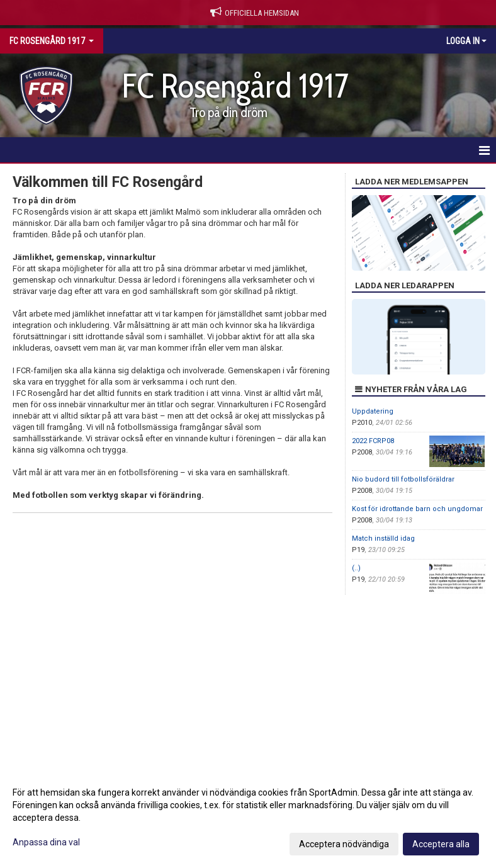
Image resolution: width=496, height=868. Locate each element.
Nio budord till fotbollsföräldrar (403, 479)
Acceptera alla (441, 844)
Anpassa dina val (46, 842)
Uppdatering (373, 411)
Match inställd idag (383, 538)
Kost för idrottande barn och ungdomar (417, 509)
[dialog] (248, 818)
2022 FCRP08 (373, 441)
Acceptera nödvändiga (344, 844)
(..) (356, 568)
